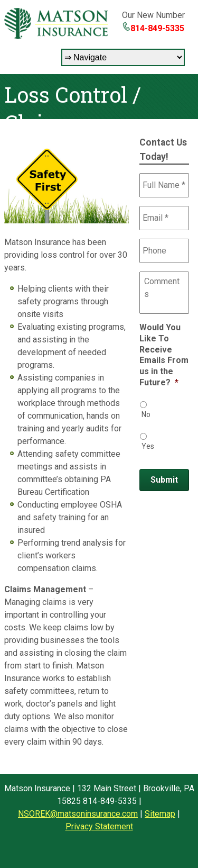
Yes (148, 446)
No (146, 414)
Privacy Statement (99, 826)
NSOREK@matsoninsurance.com (78, 814)
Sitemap (160, 814)
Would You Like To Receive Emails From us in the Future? (164, 355)
